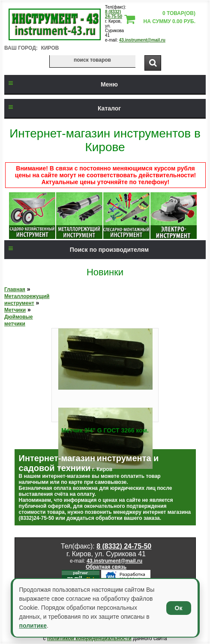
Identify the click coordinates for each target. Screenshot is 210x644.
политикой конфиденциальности (89, 638)
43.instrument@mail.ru (142, 40)
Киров (50, 48)
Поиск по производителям (76, 250)
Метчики (15, 310)
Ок (179, 608)
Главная (15, 289)
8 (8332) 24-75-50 (114, 14)
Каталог (63, 108)
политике (33, 626)
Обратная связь (106, 567)
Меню (61, 84)
